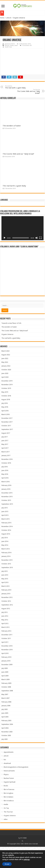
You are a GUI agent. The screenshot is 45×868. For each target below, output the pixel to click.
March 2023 (5, 372)
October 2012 (6, 622)
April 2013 (5, 604)
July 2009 (4, 689)
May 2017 (5, 465)
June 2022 (5, 380)
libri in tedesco (9, 822)
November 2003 (7, 753)
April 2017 (5, 469)
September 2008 (7, 712)
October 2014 (6, 551)
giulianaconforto (10, 44)
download (7, 784)
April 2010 (5, 675)
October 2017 (6, 447)
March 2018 (5, 436)
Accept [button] (7, 864)
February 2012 (6, 652)
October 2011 (6, 660)
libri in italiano (9, 818)
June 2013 (5, 596)
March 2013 (5, 607)
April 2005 (5, 738)
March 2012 (5, 648)
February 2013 (6, 611)
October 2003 (6, 757)
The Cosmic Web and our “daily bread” (28, 91)
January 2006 (6, 727)
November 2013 (7, 581)
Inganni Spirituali (10, 803)
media (12, 45)
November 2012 (7, 619)
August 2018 (6, 421)
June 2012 (5, 637)
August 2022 (6, 376)
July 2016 (4, 488)
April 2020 (5, 398)
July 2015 (4, 529)
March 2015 (5, 540)
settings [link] (27, 860)
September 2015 (7, 525)
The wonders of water (12, 126)
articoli (9, 18)
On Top (6, 829)
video (16, 45)
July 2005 (4, 731)
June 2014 (5, 563)
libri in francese (9, 811)
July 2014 (4, 559)
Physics (6, 796)
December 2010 (7, 667)
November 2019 (7, 406)
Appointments (9, 773)
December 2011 (7, 656)
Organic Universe (7, 356)
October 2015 (6, 521)
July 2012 (4, 633)
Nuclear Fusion (9, 799)
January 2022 (6, 387)
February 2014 (6, 574)
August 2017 (6, 454)
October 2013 (6, 585)
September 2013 (7, 589)
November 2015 (7, 518)
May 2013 (5, 600)
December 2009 (7, 686)
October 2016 (6, 484)
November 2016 (7, 480)
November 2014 (7, 548)
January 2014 (6, 577)
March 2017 (5, 473)
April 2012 (5, 645)
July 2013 (4, 592)
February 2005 (6, 742)
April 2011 (5, 663)
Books (6, 807)
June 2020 (5, 395)
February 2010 (6, 678)
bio (5, 781)
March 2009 (5, 701)
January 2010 (6, 682)
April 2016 (5, 499)
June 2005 (5, 734)
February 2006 (6, 723)
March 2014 (5, 570)
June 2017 (5, 462)
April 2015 (5, 536)
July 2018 (4, 424)
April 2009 (5, 697)
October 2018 (6, 417)
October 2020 (6, 391)
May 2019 (5, 413)
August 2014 (6, 555)
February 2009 (6, 704)
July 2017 (4, 458)
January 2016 (6, 510)
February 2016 (6, 507)
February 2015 (6, 544)
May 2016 (5, 495)
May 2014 (5, 566)
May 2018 (5, 428)
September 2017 (7, 451)
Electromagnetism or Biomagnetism (16, 788)
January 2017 (6, 477)
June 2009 (5, 693)
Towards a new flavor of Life (11, 344)
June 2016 (5, 492)
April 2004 (5, 749)
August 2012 (6, 630)
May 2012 (5, 641)
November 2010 (7, 671)
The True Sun (8, 833)
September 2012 (7, 626)
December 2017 (7, 439)
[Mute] (37, 238)
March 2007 (5, 719)
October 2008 (6, 708)
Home (2, 18)
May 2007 (5, 716)
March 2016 (5, 503)
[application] (22, 228)
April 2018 (5, 432)
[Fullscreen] (40, 238)
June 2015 (5, 533)
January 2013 (6, 615)
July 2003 (4, 760)
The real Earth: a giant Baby (17, 87)
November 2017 (7, 443)
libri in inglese (8, 814)
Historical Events (9, 792)
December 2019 (7, 402)
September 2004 (7, 745)
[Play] (5, 238)
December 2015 (7, 514)
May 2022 (5, 383)
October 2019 (6, 409)
